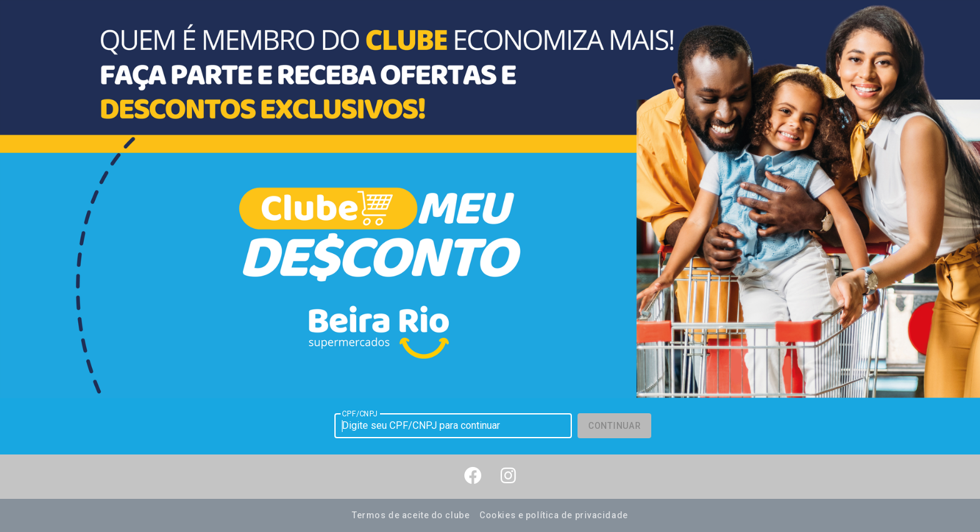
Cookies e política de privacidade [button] (553, 515)
